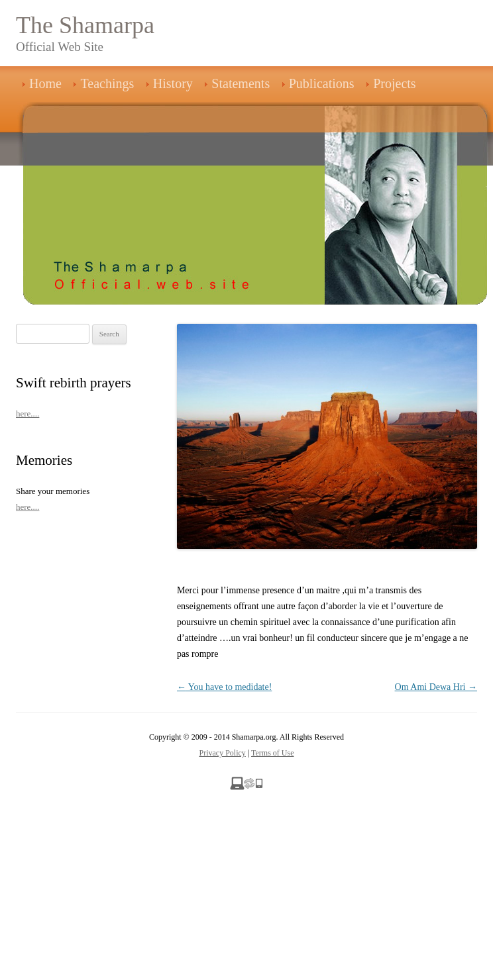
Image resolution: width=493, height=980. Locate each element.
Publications (322, 83)
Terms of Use (272, 753)
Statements (241, 83)
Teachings (107, 83)
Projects (394, 83)
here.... (27, 414)
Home (45, 83)
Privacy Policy (223, 753)
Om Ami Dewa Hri (436, 687)
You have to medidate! (224, 687)
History (173, 83)
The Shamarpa (85, 25)
